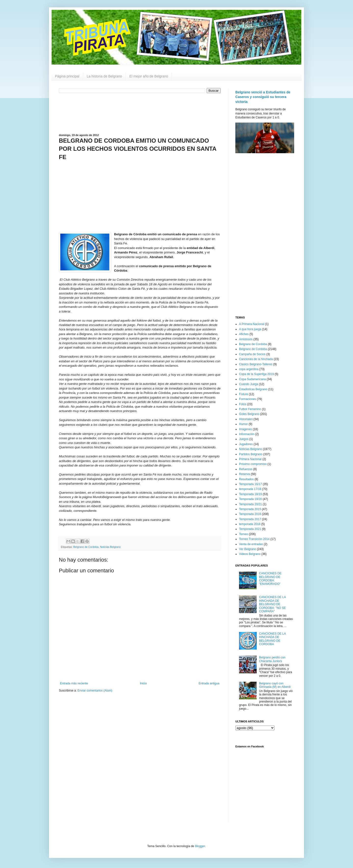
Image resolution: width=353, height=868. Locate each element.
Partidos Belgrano (251, 454)
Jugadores (246, 444)
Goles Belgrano (249, 414)
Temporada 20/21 (250, 504)
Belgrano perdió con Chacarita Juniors (272, 659)
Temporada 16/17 (250, 484)
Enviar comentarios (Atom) (95, 691)
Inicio (143, 683)
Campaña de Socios (252, 354)
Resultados (246, 479)
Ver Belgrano (247, 549)
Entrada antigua (209, 683)
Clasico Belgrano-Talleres (256, 364)
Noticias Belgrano (110, 547)
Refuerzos (246, 469)
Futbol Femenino (250, 409)
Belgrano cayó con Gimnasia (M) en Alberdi (275, 685)
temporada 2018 (250, 524)
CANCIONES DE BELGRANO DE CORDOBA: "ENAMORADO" (270, 579)
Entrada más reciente (74, 683)
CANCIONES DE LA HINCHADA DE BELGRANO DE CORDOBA (272, 639)
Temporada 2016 (250, 514)
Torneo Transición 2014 (254, 539)
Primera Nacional (250, 459)
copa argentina (249, 369)
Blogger (200, 846)
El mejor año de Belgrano (149, 76)
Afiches (244, 334)
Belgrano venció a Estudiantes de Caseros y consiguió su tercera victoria (263, 97)
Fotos (243, 404)
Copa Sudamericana (252, 379)
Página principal (67, 76)
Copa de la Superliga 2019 (256, 374)
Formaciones (247, 399)
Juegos (244, 439)
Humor (243, 424)
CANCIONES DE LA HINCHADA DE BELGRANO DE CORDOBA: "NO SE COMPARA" (272, 604)
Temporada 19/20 (250, 499)
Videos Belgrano (250, 554)
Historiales (246, 419)
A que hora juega (250, 329)
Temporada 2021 (250, 529)
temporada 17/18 (250, 489)
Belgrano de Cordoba (86, 547)
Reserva (245, 474)
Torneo (244, 534)
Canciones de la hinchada (256, 359)
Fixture (244, 394)
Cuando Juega (249, 384)
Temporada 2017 (250, 519)
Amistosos (246, 339)
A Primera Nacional (252, 324)
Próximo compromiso (253, 464)
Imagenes (246, 429)
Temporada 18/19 (250, 494)
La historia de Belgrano (104, 76)
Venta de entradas (251, 544)
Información (247, 434)
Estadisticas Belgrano (253, 389)
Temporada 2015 (250, 509)
